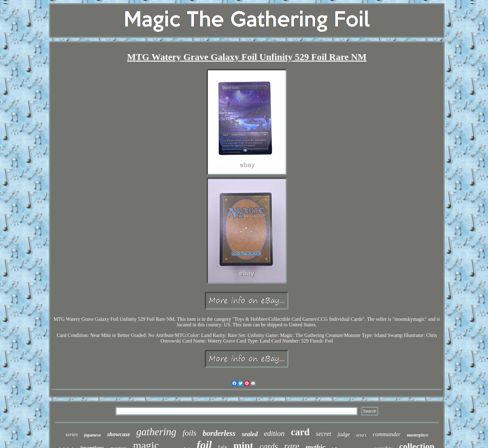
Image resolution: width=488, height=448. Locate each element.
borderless (219, 433)
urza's (361, 435)
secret (324, 434)
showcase (119, 434)
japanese (92, 435)
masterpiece (417, 435)
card (300, 432)
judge (344, 434)
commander (387, 434)
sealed (250, 434)
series (72, 434)
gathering (156, 432)
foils (189, 433)
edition (274, 433)
